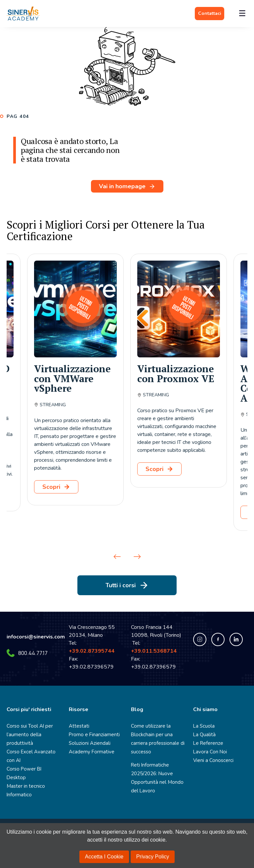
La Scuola (204, 726)
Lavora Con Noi (209, 752)
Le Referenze (207, 743)
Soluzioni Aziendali (88, 743)
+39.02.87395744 (92, 651)
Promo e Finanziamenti (92, 734)
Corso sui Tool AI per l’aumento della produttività (29, 734)
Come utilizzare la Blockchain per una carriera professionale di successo (157, 739)
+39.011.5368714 (155, 651)
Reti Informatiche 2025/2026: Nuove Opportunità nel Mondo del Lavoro (155, 778)
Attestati (78, 726)
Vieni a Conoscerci (213, 760)
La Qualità (204, 734)
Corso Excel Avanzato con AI (30, 756)
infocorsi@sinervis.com (36, 637)
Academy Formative (89, 752)
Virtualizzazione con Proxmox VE (176, 374)
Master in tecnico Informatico (25, 782)
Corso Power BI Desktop (32, 769)
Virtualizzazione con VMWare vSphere (72, 378)
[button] (117, 557)
